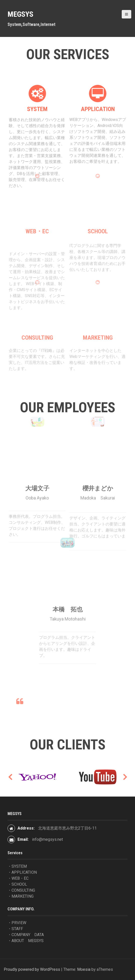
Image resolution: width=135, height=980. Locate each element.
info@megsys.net (47, 839)
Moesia (84, 969)
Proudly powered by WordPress (32, 969)
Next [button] (125, 777)
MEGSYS (20, 14)
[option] (38, 777)
